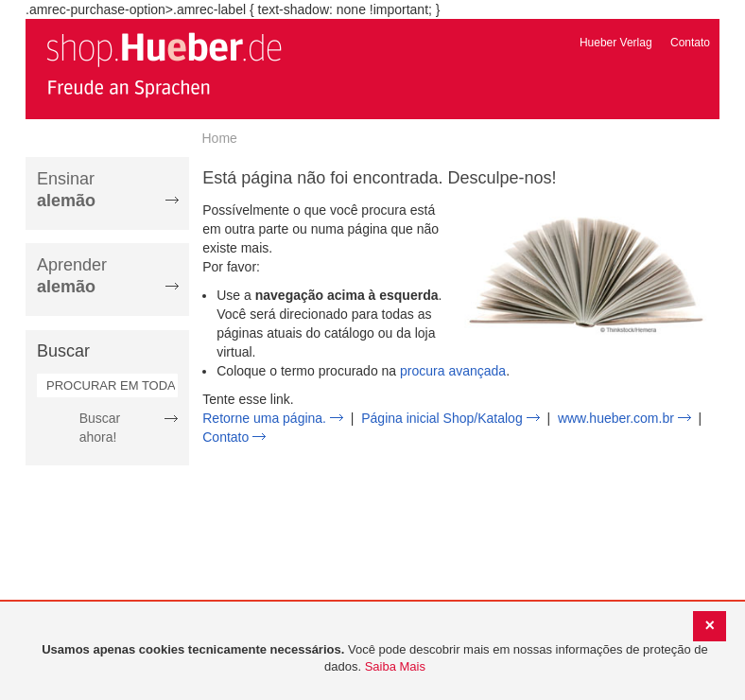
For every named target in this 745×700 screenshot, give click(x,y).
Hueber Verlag (616, 43)
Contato (690, 43)
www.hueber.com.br (616, 418)
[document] (375, 659)
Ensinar (66, 190)
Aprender (72, 276)
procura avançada (453, 371)
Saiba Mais (395, 666)
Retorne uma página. (264, 418)
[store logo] (164, 64)
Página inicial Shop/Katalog (442, 418)
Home (220, 138)
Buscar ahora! (100, 428)
